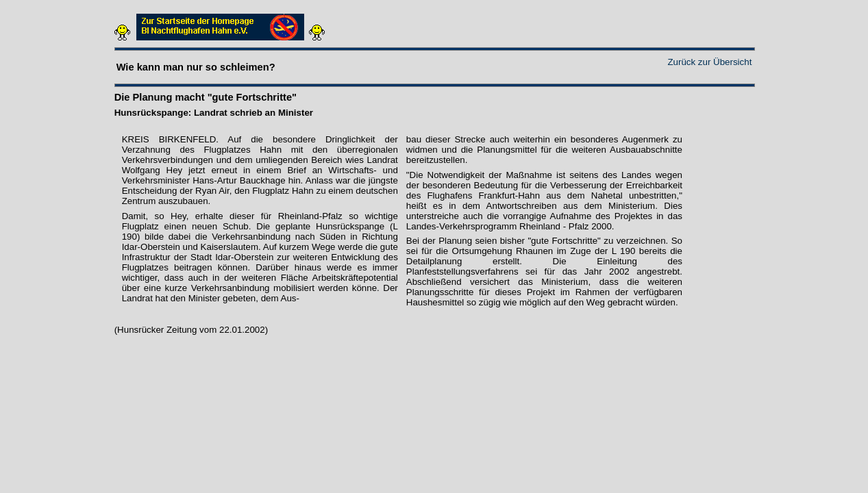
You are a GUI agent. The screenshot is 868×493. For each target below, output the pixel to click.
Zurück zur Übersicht (709, 62)
